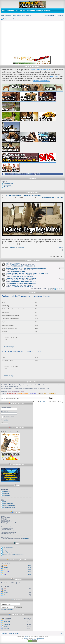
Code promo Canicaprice (10, 551)
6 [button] (59, 289)
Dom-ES (6, 570)
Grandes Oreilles (8, 595)
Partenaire (40, 393)
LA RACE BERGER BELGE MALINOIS (52, 198)
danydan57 (15, 265)
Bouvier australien (9, 183)
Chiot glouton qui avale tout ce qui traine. (21, 283)
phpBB (27, 637)
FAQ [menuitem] (15, 15)
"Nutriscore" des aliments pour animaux (21, 278)
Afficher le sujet (9, 347)
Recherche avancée (7, 610)
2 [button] (51, 289)
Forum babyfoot (8, 549)
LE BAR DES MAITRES (18, 271)
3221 (29, 572)
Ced (10, 198)
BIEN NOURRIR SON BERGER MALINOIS (24, 281)
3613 (29, 568)
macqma (6, 568)
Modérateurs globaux (23, 393)
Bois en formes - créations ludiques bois (14, 555)
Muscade (6, 626)
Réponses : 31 (14, 248)
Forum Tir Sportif (8, 553)
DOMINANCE (7, 185)
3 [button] (53, 289)
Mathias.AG (7, 622)
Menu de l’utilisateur (16, 403)
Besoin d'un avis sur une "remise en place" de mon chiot (27, 273)
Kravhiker (6, 628)
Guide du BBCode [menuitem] (8, 504)
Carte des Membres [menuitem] (25, 15)
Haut (63, 250)
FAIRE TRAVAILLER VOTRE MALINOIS (23, 266)
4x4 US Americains (8, 547)
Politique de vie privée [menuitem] (9, 507)
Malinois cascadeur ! (14, 263)
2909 (29, 574)
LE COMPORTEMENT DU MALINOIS (22, 276)
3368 (29, 570)
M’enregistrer (5, 420)
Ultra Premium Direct (50, 393)
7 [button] (61, 289)
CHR (5, 574)
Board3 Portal (44, 402)
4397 (29, 566)
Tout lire (60, 248)
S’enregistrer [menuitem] (51, 15)
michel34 (6, 572)
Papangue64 (7, 624)
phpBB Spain (41, 638)
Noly (5, 591)
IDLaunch (26, 638)
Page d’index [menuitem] (7, 491)
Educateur (33, 393)
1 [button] (49, 289)
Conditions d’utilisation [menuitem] (9, 506)
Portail (5, 19)
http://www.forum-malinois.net (41, 70)
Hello (5, 566)
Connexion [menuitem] (61, 15)
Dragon (6, 593)
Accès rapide (7, 15)
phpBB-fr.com (36, 639)
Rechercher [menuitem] (6, 493)
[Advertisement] (32, 38)
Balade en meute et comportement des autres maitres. (26, 268)
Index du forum (14, 634)
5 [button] (57, 289)
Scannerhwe (26, 539)
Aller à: (3, 398)
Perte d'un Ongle (8, 187)
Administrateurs (12, 393)
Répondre (22, 248)
